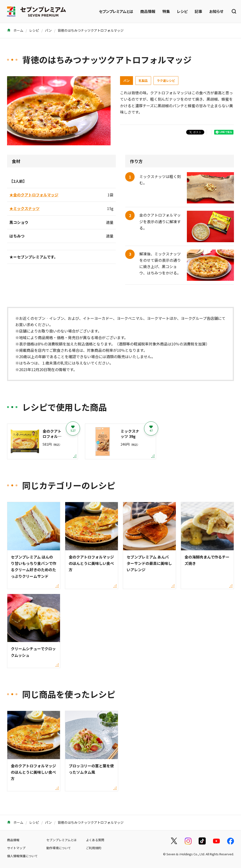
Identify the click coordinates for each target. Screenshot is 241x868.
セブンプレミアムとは (116, 11)
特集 (166, 11)
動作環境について (59, 848)
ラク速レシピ (166, 81)
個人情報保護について (22, 856)
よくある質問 (95, 840)
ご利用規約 (94, 848)
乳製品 (143, 81)
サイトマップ (16, 848)
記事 (198, 11)
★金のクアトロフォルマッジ (34, 195)
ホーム (15, 30)
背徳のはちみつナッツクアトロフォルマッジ (91, 30)
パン (48, 30)
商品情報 (148, 11)
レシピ (182, 11)
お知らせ (216, 11)
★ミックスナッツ (24, 208)
